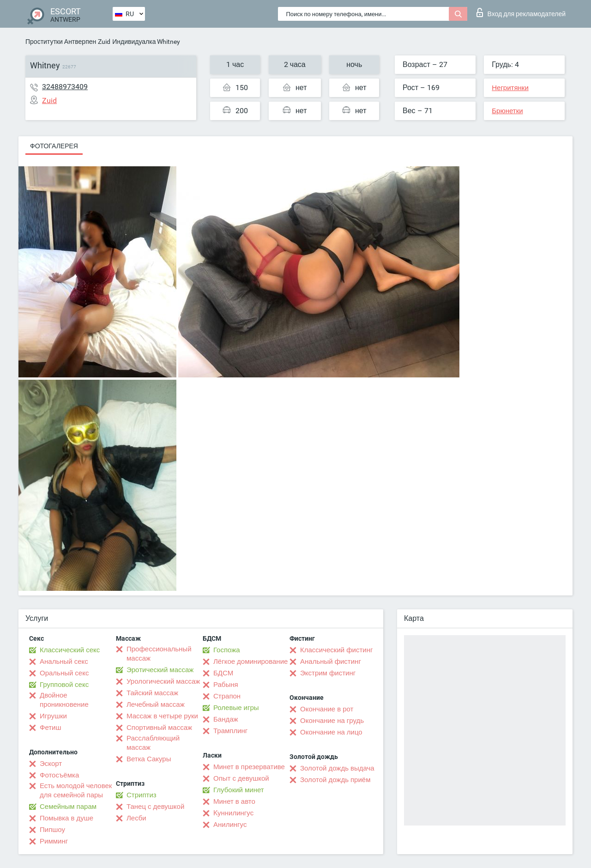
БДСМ (223, 673)
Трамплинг (230, 731)
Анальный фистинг (331, 662)
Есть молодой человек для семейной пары (76, 790)
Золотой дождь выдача (337, 768)
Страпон (227, 696)
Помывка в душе (66, 818)
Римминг (54, 841)
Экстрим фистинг (328, 673)
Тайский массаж (152, 693)
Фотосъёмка (59, 775)
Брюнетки (507, 111)
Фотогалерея (54, 146)
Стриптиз (142, 795)
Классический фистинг (336, 650)
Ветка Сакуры (149, 759)
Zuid (104, 42)
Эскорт (51, 764)
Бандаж (226, 719)
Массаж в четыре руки (162, 716)
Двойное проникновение (64, 700)
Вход (521, 12)
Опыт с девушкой (241, 778)
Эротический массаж (160, 670)
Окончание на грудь (332, 721)
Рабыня (226, 685)
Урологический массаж (163, 681)
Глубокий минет (239, 790)
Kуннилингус (233, 813)
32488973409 (65, 87)
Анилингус (230, 825)
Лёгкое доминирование (250, 662)
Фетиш (51, 728)
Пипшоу (52, 830)
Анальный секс (64, 662)
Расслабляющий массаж (153, 743)
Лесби (136, 818)
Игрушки (53, 716)
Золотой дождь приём (335, 780)
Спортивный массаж (159, 728)
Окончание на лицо (331, 732)
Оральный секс (64, 673)
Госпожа (227, 650)
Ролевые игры (236, 708)
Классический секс (70, 650)
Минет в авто (234, 801)
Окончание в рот (327, 709)
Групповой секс (64, 685)
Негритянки (510, 88)
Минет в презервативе (249, 767)
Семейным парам (68, 807)
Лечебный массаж (156, 704)
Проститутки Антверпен (61, 42)
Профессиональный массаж (159, 654)
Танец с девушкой (155, 807)
